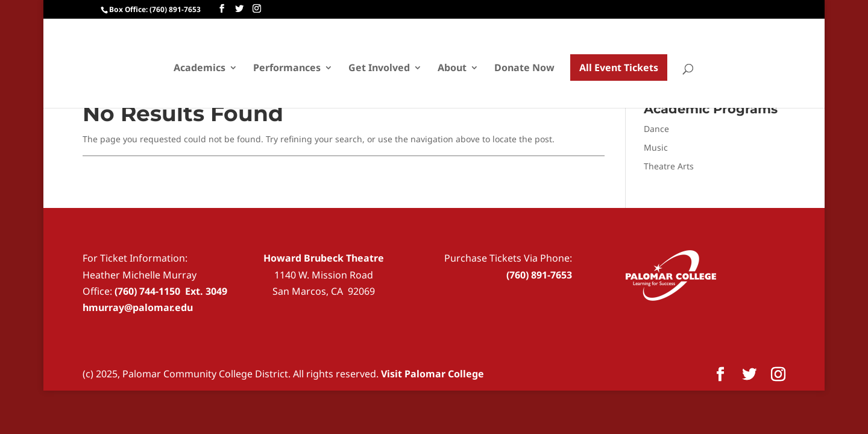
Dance (656, 129)
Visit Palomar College (432, 374)
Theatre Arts (669, 166)
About (452, 69)
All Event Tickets (619, 68)
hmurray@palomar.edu (138, 307)
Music (656, 147)
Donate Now (524, 69)
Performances (287, 69)
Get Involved (379, 69)
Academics (200, 69)
